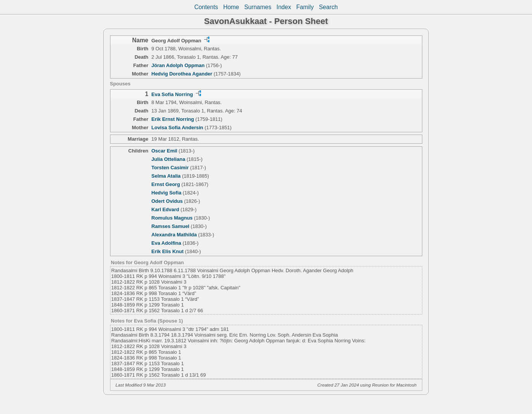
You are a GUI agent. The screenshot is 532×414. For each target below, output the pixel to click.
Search (328, 7)
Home (231, 7)
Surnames (258, 7)
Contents (206, 7)
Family (305, 7)
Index (284, 7)
